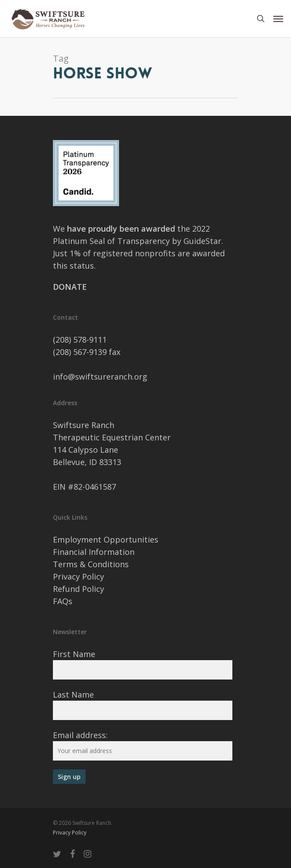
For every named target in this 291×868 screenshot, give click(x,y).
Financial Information (94, 552)
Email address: (80, 735)
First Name (74, 654)
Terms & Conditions (91, 564)
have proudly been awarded (122, 229)
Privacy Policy (78, 576)
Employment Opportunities (106, 539)
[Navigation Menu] (278, 18)
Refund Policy (78, 589)
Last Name (73, 694)
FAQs (63, 601)
